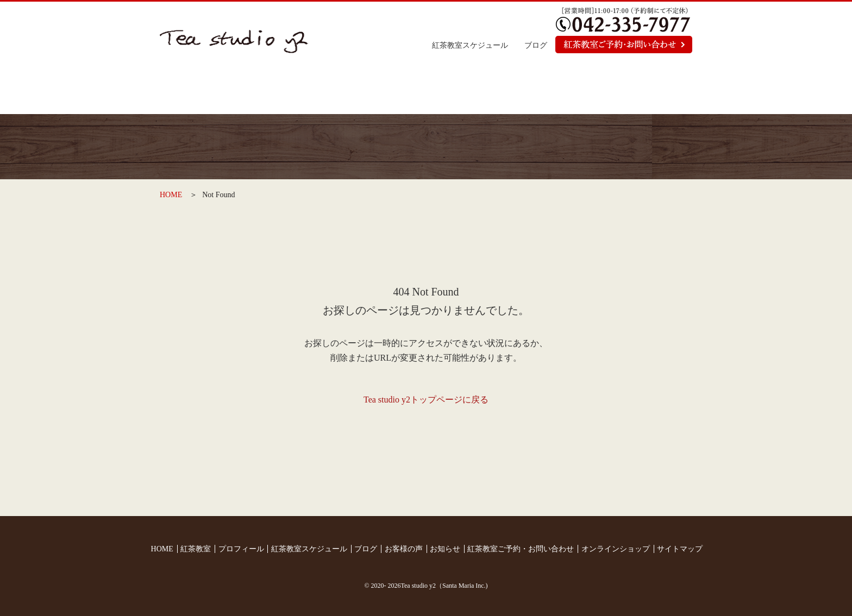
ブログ (536, 45)
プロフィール (381, 90)
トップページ (204, 90)
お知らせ (558, 90)
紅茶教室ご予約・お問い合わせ (521, 549)
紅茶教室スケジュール (470, 45)
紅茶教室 (292, 90)
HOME (171, 195)
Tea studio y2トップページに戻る (426, 400)
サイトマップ (680, 549)
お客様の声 (469, 90)
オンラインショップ (647, 90)
